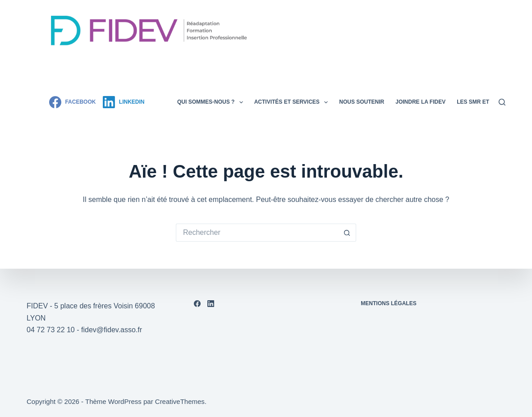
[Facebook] (72, 102)
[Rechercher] (502, 102)
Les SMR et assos (483, 102)
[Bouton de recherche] (347, 233)
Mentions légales (388, 303)
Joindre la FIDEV (420, 102)
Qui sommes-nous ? (212, 102)
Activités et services (293, 102)
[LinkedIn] (124, 102)
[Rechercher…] (257, 233)
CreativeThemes (180, 401)
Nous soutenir (362, 102)
